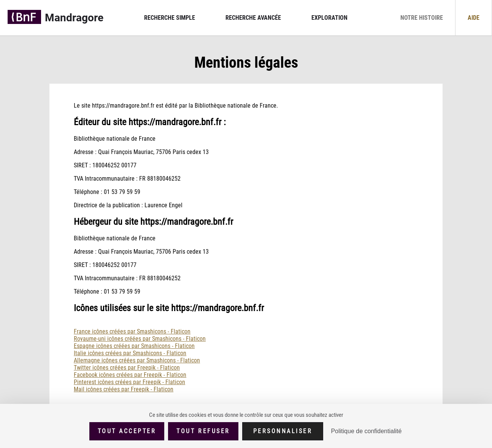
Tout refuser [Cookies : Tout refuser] (203, 431)
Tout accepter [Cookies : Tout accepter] (127, 431)
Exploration (329, 18)
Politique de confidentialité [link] (366, 431)
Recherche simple (170, 18)
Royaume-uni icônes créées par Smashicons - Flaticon (140, 339)
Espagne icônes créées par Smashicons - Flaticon (134, 346)
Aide (474, 18)
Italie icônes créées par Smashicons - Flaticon (130, 353)
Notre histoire (422, 18)
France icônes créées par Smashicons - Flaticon (132, 331)
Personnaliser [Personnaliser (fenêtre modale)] (283, 431)
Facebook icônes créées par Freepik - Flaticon (130, 375)
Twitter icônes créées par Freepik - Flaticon (127, 368)
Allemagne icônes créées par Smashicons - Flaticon (137, 360)
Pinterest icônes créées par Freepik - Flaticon (129, 382)
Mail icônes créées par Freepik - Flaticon (124, 389)
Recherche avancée (253, 18)
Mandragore (74, 18)
